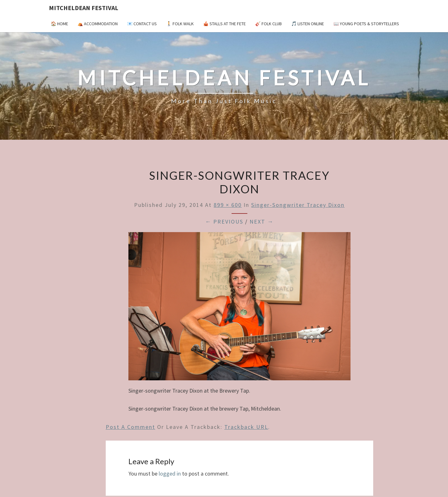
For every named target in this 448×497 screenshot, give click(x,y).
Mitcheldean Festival (84, 8)
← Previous (224, 222)
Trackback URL (246, 427)
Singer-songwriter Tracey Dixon (298, 205)
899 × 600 (228, 205)
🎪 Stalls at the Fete (224, 24)
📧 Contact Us (142, 24)
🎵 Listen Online (308, 24)
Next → (262, 222)
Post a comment (130, 427)
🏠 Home (59, 24)
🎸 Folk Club (268, 24)
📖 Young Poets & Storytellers (366, 24)
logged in (170, 474)
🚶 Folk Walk (180, 24)
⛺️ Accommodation (98, 24)
